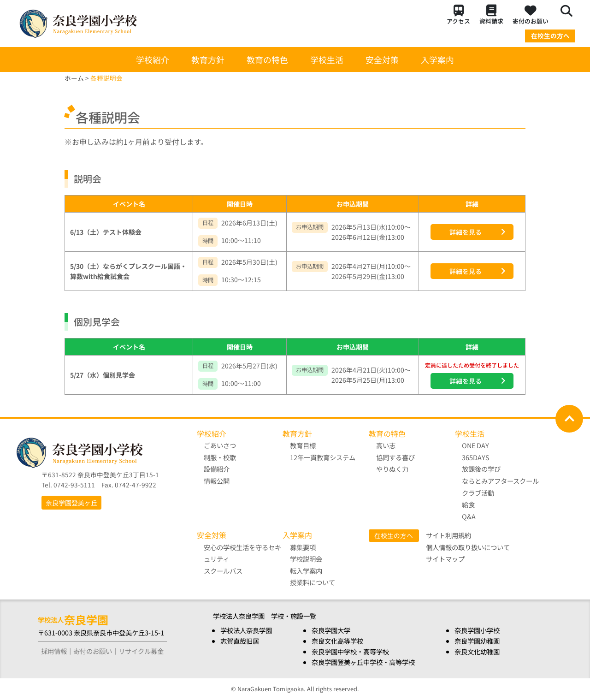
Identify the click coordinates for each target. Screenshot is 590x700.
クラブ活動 (478, 493)
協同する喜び (395, 457)
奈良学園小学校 (477, 630)
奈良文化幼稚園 (477, 651)
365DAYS (476, 457)
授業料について (313, 583)
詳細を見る (466, 232)
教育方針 (208, 59)
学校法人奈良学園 (246, 630)
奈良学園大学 (331, 630)
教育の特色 (267, 59)
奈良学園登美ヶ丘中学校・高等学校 (363, 662)
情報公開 (217, 481)
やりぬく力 (392, 469)
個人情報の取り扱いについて (468, 547)
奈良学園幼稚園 (477, 641)
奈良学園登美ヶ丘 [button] (71, 503)
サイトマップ (445, 559)
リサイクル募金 (141, 651)
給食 (469, 504)
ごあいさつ (220, 445)
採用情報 (54, 651)
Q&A (469, 516)
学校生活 (327, 59)
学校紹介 (153, 59)
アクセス (458, 15)
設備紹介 (217, 469)
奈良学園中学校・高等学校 (350, 651)
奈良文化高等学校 (337, 641)
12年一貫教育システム (323, 457)
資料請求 (491, 15)
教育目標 (303, 445)
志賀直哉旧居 (240, 641)
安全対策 (382, 59)
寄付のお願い (531, 15)
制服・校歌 (220, 457)
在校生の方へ (550, 36)
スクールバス (224, 571)
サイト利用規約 (448, 535)
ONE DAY (476, 445)
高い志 (386, 445)
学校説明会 (306, 559)
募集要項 (303, 547)
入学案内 (437, 59)
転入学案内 (306, 571)
